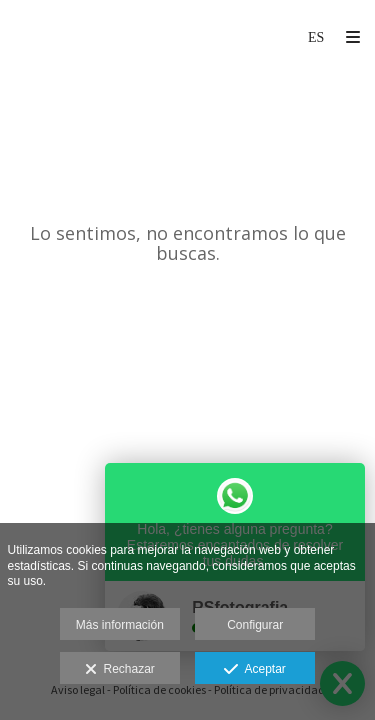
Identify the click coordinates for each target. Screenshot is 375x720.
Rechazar (120, 670)
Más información (120, 625)
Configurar (255, 625)
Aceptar (254, 670)
